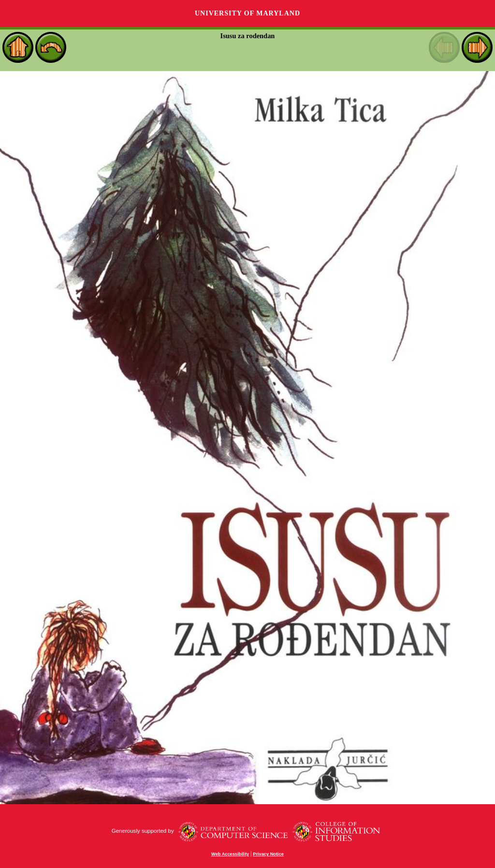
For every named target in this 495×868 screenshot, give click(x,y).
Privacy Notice (268, 854)
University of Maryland (247, 13)
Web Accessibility (230, 854)
